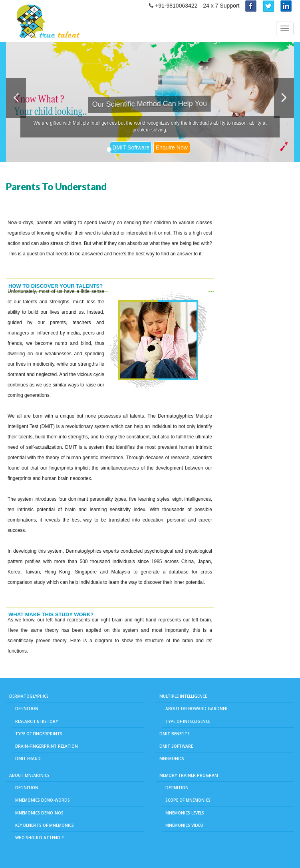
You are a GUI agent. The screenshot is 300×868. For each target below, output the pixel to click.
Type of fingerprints (39, 734)
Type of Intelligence (188, 721)
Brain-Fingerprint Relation (47, 746)
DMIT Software (131, 147)
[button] (16, 98)
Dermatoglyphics (29, 696)
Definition (27, 709)
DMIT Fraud (28, 759)
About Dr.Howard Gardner (197, 709)
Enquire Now (172, 147)
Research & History (37, 721)
